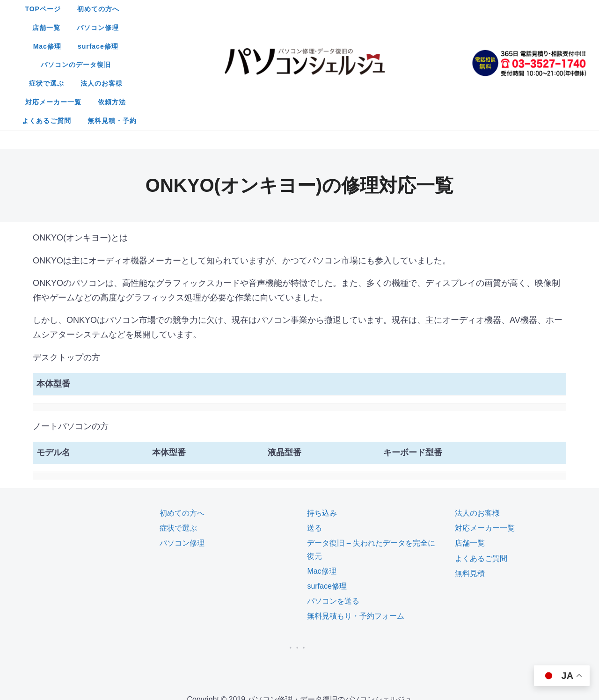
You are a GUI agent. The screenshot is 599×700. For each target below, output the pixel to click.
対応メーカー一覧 (374, 28)
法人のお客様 (309, 28)
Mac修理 (373, 9)
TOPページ (164, 9)
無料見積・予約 (334, 46)
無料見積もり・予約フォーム (356, 523)
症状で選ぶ (254, 28)
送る (314, 435)
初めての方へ (219, 9)
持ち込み (322, 420)
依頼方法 (433, 28)
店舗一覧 (270, 9)
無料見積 (470, 480)
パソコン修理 (321, 9)
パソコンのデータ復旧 (185, 28)
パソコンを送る (333, 508)
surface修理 (424, 9)
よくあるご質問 (269, 46)
